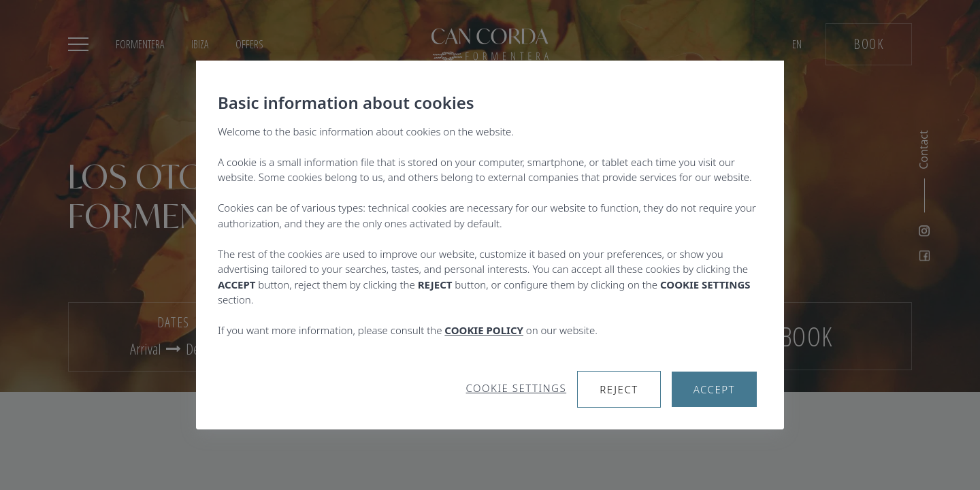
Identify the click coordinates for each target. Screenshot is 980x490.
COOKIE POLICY (484, 330)
